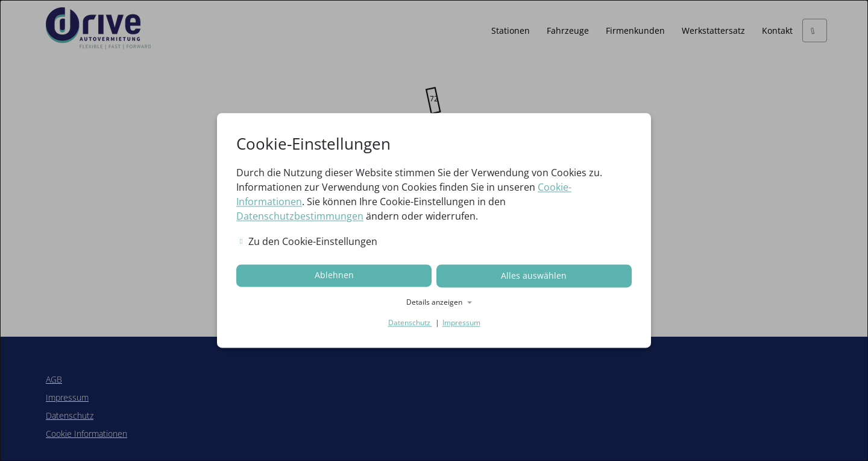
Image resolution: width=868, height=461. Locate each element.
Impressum (461, 323)
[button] (434, 302)
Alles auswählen (534, 276)
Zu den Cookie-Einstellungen (309, 242)
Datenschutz (410, 323)
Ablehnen (334, 276)
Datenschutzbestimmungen (300, 217)
